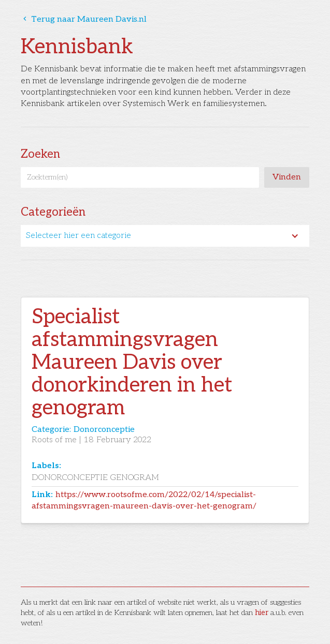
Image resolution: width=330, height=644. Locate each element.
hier (262, 613)
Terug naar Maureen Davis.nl (84, 19)
